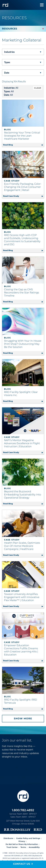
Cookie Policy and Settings (28, 838)
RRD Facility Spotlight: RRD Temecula (21, 701)
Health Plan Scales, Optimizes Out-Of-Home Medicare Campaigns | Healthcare (22, 546)
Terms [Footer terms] (23, 847)
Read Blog (23, 144)
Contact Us (22, 864)
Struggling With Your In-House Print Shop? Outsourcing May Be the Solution (23, 344)
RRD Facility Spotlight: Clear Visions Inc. (21, 394)
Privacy (22, 841)
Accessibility (34, 847)
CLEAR (38, 88)
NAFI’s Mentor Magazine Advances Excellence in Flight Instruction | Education (22, 443)
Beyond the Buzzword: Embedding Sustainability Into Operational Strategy (23, 495)
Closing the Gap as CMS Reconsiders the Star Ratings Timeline (22, 293)
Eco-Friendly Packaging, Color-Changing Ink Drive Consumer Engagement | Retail (23, 187)
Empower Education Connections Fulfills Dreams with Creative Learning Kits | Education (21, 650)
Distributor (8, 838)
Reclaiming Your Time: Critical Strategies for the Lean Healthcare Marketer (22, 136)
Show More (23, 719)
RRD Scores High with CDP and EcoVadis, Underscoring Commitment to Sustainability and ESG (22, 240)
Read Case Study (23, 196)
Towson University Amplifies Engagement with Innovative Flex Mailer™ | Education (22, 597)
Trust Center (12, 847)
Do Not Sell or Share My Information (22, 844)
